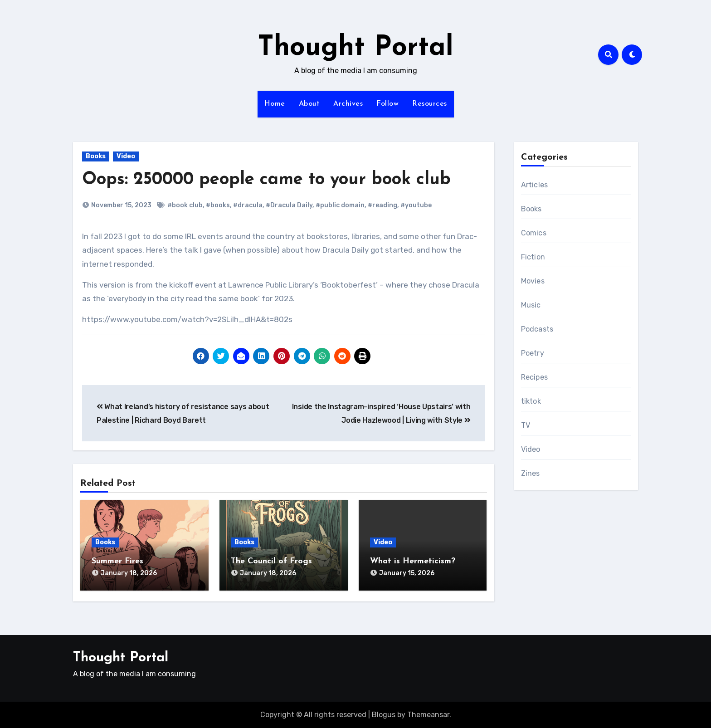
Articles (535, 185)
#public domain (340, 205)
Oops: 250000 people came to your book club (266, 180)
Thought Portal (355, 48)
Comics (534, 233)
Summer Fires (117, 561)
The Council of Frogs (271, 561)
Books (96, 156)
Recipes (534, 377)
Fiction (533, 257)
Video (126, 156)
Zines (531, 473)
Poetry (533, 353)
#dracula (248, 205)
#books (218, 205)
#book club (185, 205)
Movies (533, 281)
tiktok (531, 401)
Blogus (384, 715)
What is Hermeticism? (413, 561)
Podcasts (537, 329)
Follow (387, 104)
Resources (430, 104)
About (309, 104)
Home (275, 104)
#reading (382, 205)
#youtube (416, 205)
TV (526, 425)
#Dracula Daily (289, 205)
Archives (348, 104)
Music (531, 305)
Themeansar (428, 715)
